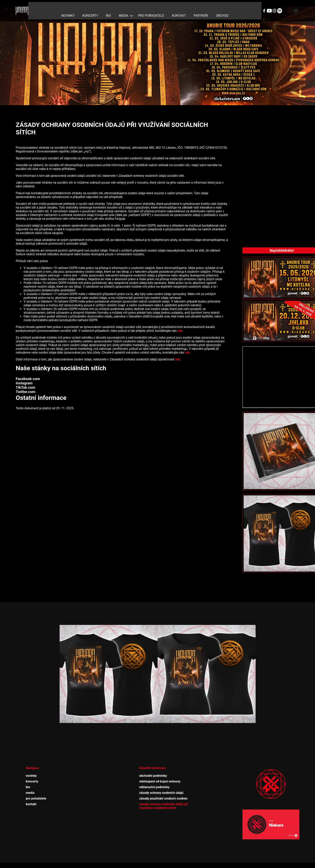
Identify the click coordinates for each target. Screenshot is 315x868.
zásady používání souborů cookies (163, 791)
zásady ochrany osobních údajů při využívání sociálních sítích (164, 798)
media (124, 7)
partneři (201, 7)
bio (108, 7)
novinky (68, 7)
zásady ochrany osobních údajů (161, 785)
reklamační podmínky (154, 779)
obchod (222, 7)
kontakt (179, 7)
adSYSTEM (179, 864)
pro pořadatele (151, 7)
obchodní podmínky (153, 768)
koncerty (90, 7)
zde (180, 323)
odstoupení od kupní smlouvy (160, 774)
